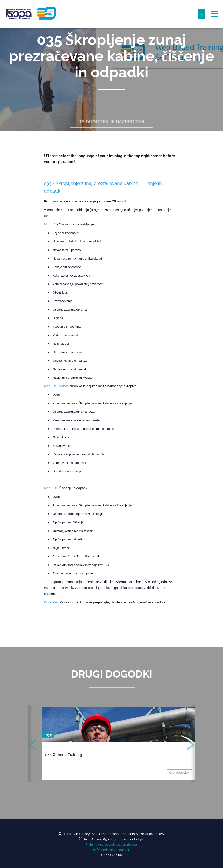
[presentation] (33, 746)
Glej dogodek (179, 773)
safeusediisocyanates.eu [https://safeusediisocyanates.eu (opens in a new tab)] (112, 850)
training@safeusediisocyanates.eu (111, 845)
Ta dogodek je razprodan (111, 122)
